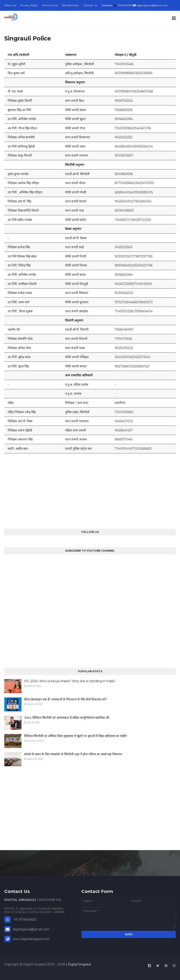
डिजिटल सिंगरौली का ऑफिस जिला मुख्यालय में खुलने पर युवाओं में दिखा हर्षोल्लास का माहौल (75, 736)
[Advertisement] (90, 491)
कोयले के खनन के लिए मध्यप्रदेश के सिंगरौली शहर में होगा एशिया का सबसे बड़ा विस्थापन (73, 754)
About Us (10, 5)
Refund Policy (70, 5)
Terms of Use (50, 5)
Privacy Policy (29, 5)
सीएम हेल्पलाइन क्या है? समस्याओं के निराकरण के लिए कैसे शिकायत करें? (66, 699)
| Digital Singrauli (78, 964)
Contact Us (90, 5)
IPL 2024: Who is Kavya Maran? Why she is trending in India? (70, 681)
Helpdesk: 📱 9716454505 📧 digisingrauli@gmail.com (135, 5)
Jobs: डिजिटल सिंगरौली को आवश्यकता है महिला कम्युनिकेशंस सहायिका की (67, 718)
